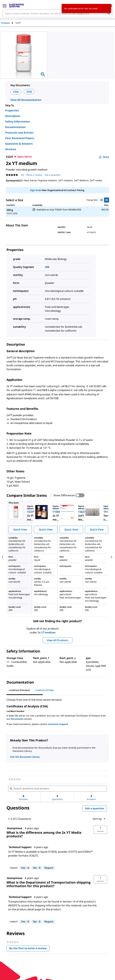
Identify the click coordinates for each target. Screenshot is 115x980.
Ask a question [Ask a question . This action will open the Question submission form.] (53, 175)
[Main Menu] (5, 6)
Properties (12, 110)
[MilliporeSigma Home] (17, 6)
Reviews (11, 149)
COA (16, 92)
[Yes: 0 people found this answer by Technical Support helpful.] (25, 868)
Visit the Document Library (25, 757)
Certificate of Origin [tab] (45, 690)
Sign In (34, 190)
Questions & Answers (19, 144)
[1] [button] (34, 390)
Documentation (15, 127)
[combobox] (57, 13)
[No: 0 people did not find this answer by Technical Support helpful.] (37, 868)
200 (47, 267)
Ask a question (95, 808)
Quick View (20, 529)
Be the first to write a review (29, 949)
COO (29, 92)
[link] (15, 779)
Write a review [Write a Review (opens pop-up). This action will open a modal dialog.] (34, 175)
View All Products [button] (57, 640)
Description (13, 116)
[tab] (8, 23)
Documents (17, 719)
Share (104, 157)
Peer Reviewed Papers (20, 138)
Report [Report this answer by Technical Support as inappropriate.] (49, 868)
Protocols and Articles (19, 133)
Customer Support (58, 724)
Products (6, 23)
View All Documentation (26, 100)
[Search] (109, 13)
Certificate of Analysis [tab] (20, 690)
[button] (100, 830)
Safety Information (18, 122)
